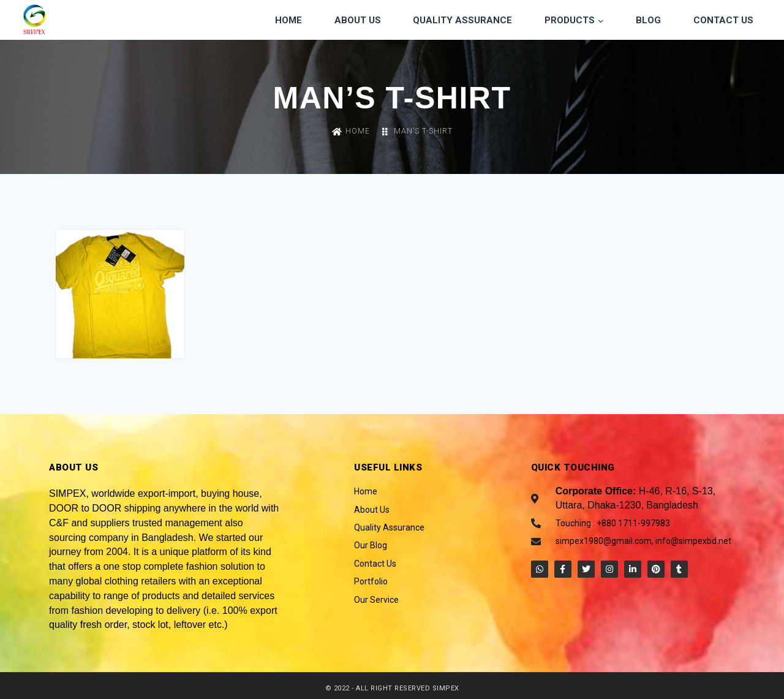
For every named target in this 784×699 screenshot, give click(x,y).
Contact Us (723, 20)
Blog (648, 20)
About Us (358, 20)
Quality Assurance (462, 20)
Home (288, 20)
